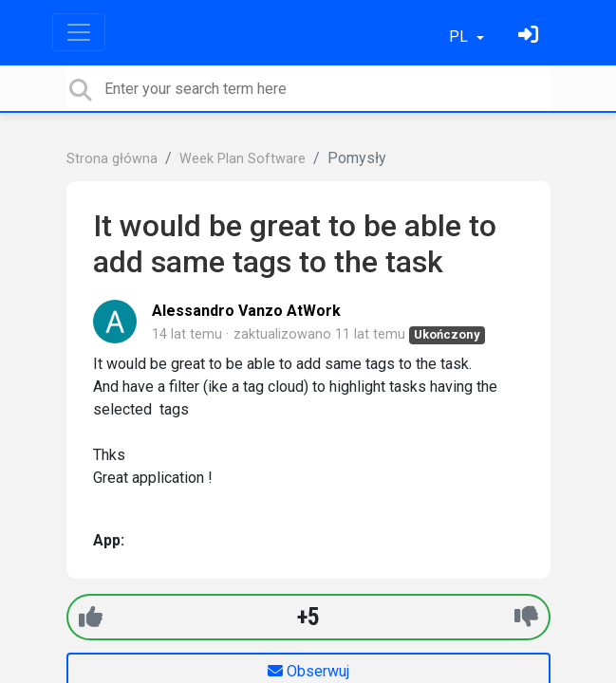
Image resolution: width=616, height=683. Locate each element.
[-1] (526, 617)
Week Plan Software (243, 159)
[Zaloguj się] (531, 37)
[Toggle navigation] (79, 32)
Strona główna (112, 159)
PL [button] (460, 37)
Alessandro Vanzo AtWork (246, 311)
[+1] (91, 617)
